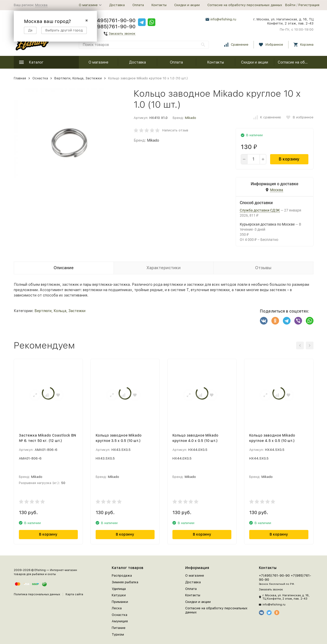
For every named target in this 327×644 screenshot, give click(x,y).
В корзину (289, 159)
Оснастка (40, 78)
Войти (290, 5)
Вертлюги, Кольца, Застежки (78, 78)
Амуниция (120, 621)
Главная (20, 78)
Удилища (119, 589)
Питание (119, 628)
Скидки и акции (187, 5)
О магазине (98, 62)
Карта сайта (74, 594)
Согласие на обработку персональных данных (245, 5)
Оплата (138, 5)
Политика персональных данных (37, 594)
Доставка (117, 5)
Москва (41, 5)
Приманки (120, 602)
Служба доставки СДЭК (260, 210)
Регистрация (309, 5)
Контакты (159, 5)
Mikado (191, 118)
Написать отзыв (175, 130)
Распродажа (122, 575)
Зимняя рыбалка (125, 582)
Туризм (118, 634)
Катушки (119, 595)
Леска (117, 608)
